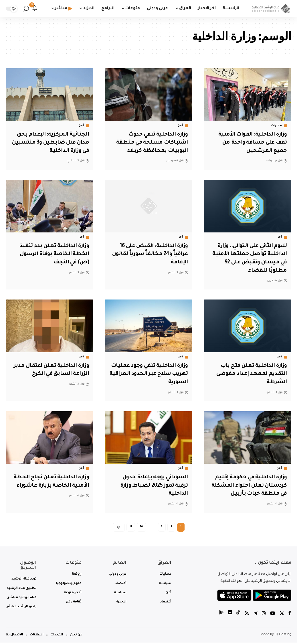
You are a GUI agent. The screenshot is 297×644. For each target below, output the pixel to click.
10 (141, 527)
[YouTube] (273, 615)
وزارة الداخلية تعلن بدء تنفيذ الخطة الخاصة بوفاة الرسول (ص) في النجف (53, 254)
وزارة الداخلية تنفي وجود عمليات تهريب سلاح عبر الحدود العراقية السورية (157, 374)
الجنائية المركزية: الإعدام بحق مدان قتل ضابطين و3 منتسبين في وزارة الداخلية (50, 143)
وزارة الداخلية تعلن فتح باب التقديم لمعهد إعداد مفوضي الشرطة (251, 374)
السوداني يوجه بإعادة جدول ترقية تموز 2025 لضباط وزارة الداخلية (152, 486)
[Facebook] (290, 615)
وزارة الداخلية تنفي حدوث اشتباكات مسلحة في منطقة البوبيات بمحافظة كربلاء (152, 143)
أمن (180, 126)
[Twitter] (282, 615)
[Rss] (247, 615)
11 (131, 527)
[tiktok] (238, 615)
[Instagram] (264, 615)
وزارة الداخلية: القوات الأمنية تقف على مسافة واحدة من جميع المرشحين (252, 143)
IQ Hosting (283, 636)
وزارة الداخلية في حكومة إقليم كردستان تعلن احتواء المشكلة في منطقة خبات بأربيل (248, 486)
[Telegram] (256, 615)
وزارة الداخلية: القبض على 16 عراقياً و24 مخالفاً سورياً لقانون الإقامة (149, 254)
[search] (26, 9)
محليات (277, 126)
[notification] (35, 9)
